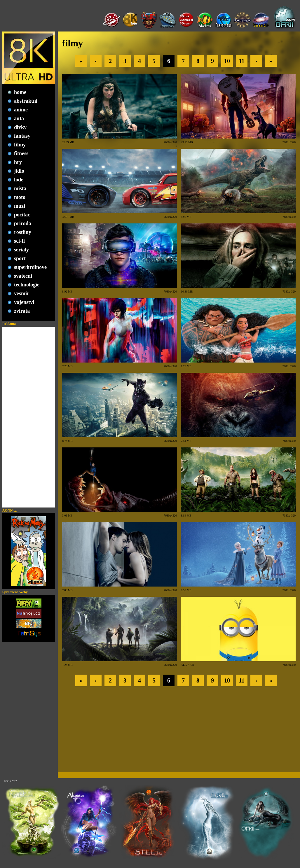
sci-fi (19, 241)
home (20, 92)
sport (20, 258)
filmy (20, 145)
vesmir (22, 293)
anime (21, 110)
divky (20, 127)
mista (20, 188)
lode (19, 180)
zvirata (22, 311)
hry (18, 162)
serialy (21, 250)
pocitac (22, 215)
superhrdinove (30, 267)
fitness (21, 153)
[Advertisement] (29, 417)
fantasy (22, 136)
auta (19, 118)
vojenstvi (24, 302)
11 (242, 61)
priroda (23, 223)
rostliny (23, 232)
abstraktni (26, 101)
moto (20, 197)
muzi (20, 206)
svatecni (23, 276)
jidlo (19, 171)
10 (227, 61)
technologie (27, 285)
